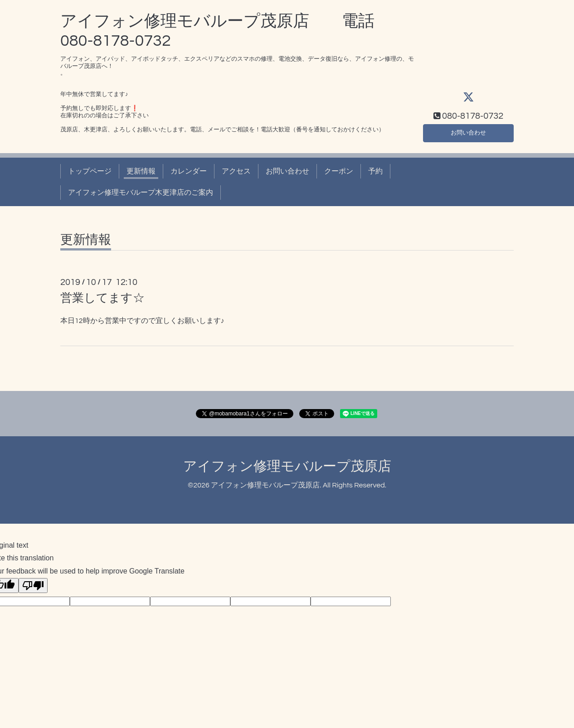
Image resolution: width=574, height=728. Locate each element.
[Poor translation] (33, 586)
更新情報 (141, 171)
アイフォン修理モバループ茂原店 (287, 466)
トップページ (90, 171)
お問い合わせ (468, 132)
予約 (375, 171)
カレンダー (189, 171)
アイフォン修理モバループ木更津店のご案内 (141, 193)
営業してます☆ (102, 298)
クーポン (339, 171)
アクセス (236, 171)
